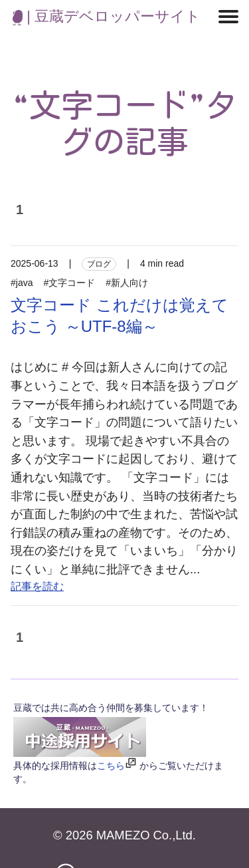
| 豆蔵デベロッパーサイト (107, 16)
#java (22, 283)
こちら (111, 766)
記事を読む (37, 586)
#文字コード (69, 283)
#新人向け (127, 283)
